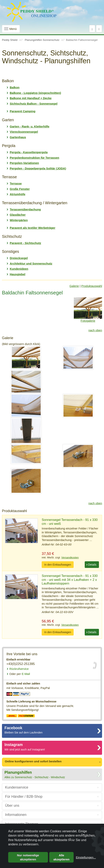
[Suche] (92, 29)
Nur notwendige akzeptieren (28, 857)
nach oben (95, 330)
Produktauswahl (92, 286)
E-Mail (20, 674)
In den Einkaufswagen (58, 565)
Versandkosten (70, 557)
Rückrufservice (19, 669)
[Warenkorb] (99, 29)
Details (92, 565)
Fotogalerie (88, 321)
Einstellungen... (86, 857)
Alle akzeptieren (61, 857)
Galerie (74, 286)
